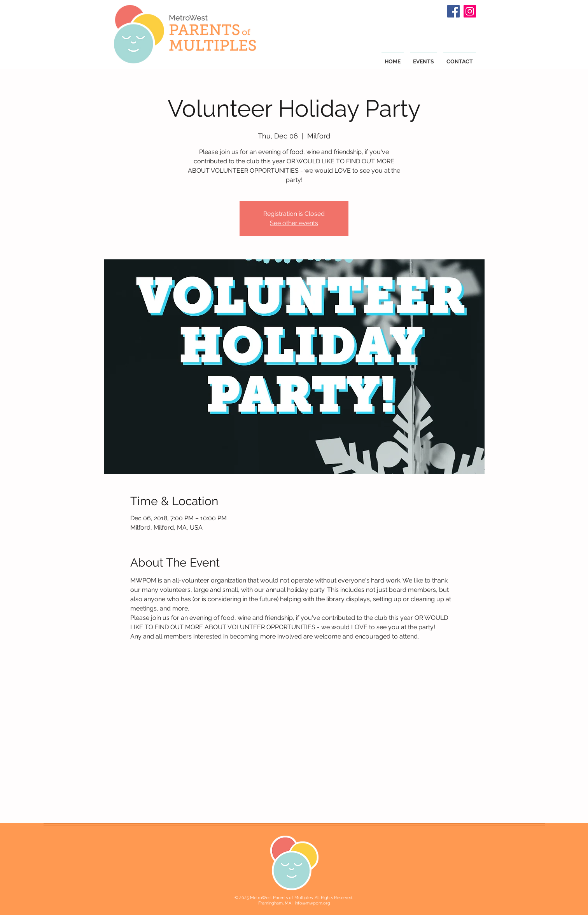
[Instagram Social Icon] (470, 11)
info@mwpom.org (312, 903)
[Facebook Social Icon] (453, 11)
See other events (294, 223)
